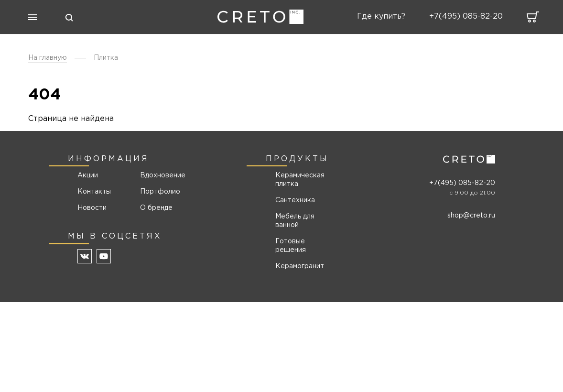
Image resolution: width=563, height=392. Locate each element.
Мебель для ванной (295, 221)
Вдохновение (159, 175)
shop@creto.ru (471, 216)
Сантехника (295, 200)
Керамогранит (300, 266)
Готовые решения (291, 246)
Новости (92, 208)
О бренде (156, 208)
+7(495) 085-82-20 (462, 183)
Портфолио (159, 192)
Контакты (94, 192)
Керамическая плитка (300, 180)
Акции (88, 175)
